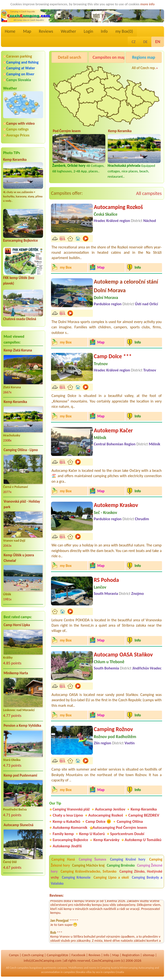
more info (147, 4)
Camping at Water (21, 68)
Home (10, 31)
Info (104, 31)
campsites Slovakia (74, 972)
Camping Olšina (130, 821)
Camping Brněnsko (121, 865)
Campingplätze (57, 955)
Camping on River (20, 74)
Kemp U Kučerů (92, 834)
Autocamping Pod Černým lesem (120, 827)
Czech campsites (19, 968)
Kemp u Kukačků (67, 821)
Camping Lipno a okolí (111, 877)
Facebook (78, 955)
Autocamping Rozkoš (118, 207)
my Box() (124, 31)
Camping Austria (109, 968)
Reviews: (57, 895)
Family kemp (63, 834)
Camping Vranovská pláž (71, 809)
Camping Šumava (92, 859)
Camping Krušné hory (128, 859)
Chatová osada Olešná (20, 319)
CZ (133, 42)
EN (158, 42)
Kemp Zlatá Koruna (18, 350)
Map (27, 31)
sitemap (149, 955)
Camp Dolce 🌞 (99, 821)
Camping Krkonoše (76, 877)
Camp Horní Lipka (17, 625)
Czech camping (33, 955)
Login (88, 31)
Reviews (46, 31)
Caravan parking (19, 56)
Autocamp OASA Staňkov (123, 654)
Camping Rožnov (113, 729)
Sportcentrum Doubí (127, 834)
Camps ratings (17, 129)
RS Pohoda (106, 580)
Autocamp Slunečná (19, 825)
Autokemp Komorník (70, 827)
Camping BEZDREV (144, 815)
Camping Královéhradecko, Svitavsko (89, 871)
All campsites (149, 193)
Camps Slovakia (19, 80)
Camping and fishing (22, 62)
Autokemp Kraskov (116, 505)
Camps (14, 955)
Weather (68, 31)
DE (145, 42)
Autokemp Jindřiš (67, 846)
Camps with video (20, 123)
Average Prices (18, 135)
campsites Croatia (114, 972)
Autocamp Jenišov (110, 809)
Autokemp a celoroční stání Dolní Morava (126, 286)
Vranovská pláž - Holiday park (22, 504)
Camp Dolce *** (113, 356)
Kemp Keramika (15, 160)
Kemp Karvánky (106, 840)
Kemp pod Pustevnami (20, 775)
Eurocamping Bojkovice (20, 240)
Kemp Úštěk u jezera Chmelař (19, 558)
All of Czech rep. (144, 68)
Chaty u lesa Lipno (68, 815)
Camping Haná (63, 859)
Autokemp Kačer (113, 430)
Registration (131, 955)
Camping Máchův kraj (88, 865)
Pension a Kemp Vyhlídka (22, 726)
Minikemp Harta (16, 673)
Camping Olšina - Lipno (21, 450)
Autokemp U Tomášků (143, 840)
